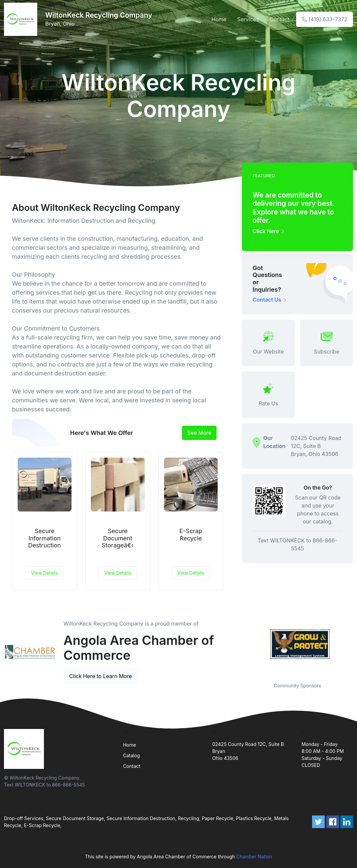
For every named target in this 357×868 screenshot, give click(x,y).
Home (219, 19)
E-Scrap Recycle (191, 535)
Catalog (132, 755)
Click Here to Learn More (101, 676)
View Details (44, 573)
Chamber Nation (254, 857)
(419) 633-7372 (325, 19)
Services (248, 19)
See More (199, 433)
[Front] (22, 19)
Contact (279, 19)
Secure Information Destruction (45, 538)
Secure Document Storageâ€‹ (118, 538)
